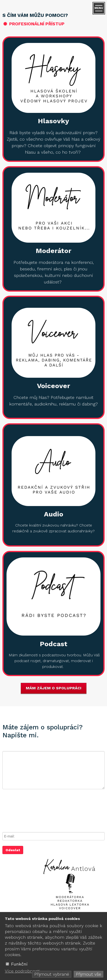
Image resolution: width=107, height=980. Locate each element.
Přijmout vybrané (52, 974)
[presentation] (39, 809)
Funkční (19, 964)
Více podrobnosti (22, 971)
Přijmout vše (89, 974)
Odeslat (13, 850)
